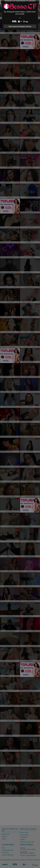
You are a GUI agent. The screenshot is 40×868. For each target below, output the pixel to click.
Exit (20, 18)
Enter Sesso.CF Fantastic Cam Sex (20, 27)
